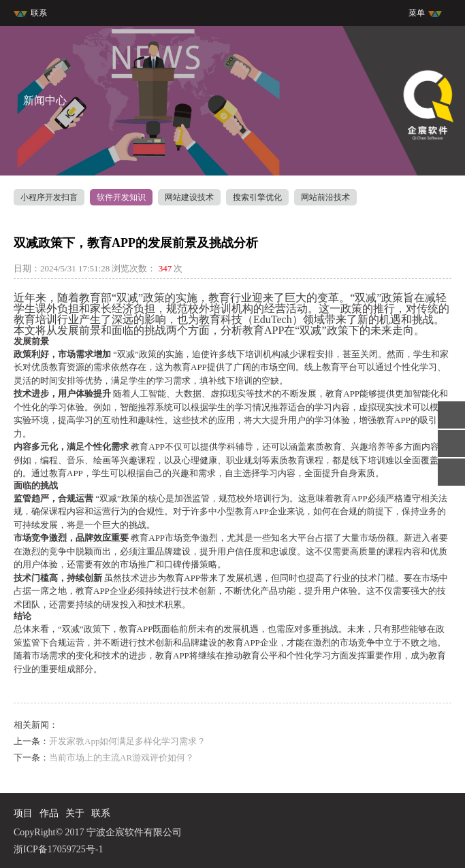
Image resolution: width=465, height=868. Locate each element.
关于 (75, 813)
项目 (23, 813)
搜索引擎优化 (257, 197)
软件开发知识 (121, 197)
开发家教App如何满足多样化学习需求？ (127, 741)
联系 (30, 13)
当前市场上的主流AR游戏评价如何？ (122, 757)
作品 (49, 813)
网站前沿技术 (325, 197)
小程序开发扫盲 (49, 197)
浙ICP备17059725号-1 (58, 849)
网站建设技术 (189, 197)
